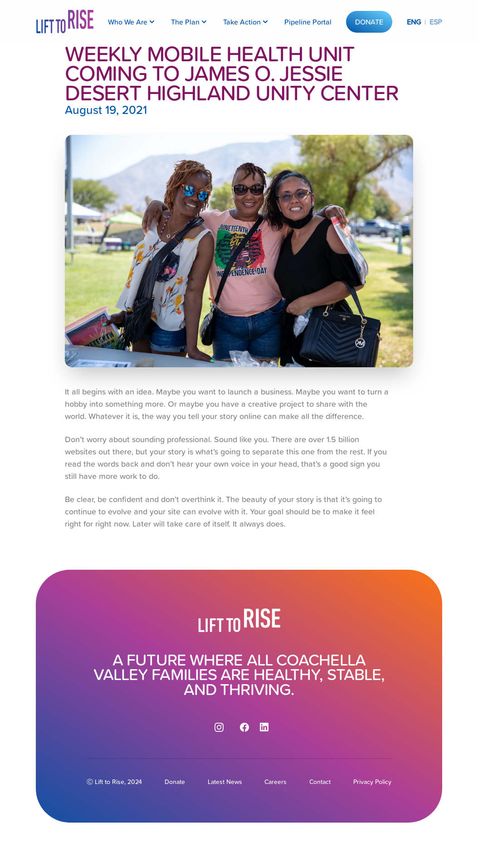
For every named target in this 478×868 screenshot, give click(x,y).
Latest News (225, 782)
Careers (276, 782)
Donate (369, 22)
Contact (320, 782)
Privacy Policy (372, 782)
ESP (436, 22)
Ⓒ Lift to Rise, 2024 (114, 782)
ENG (414, 22)
